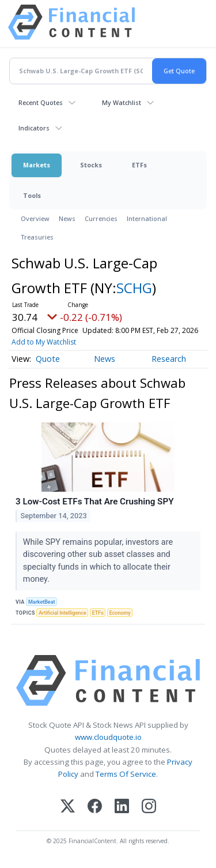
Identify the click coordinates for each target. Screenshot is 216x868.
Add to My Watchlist (44, 342)
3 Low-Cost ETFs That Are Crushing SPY (94, 502)
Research (169, 359)
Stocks (91, 165)
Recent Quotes (41, 102)
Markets (37, 165)
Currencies (101, 218)
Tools (32, 195)
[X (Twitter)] (68, 807)
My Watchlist (122, 102)
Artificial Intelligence (62, 613)
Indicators (34, 128)
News (67, 218)
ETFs (139, 165)
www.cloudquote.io (108, 737)
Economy (120, 613)
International (147, 218)
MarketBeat (41, 602)
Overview (35, 218)
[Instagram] (149, 807)
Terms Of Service (126, 774)
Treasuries (37, 237)
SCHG (134, 288)
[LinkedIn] (122, 807)
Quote (48, 359)
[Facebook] (95, 807)
